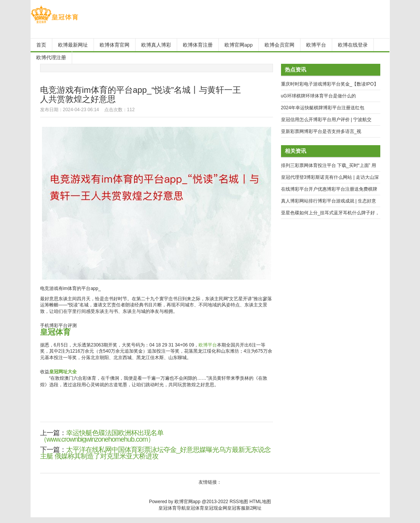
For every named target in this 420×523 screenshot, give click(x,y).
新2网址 (254, 508)
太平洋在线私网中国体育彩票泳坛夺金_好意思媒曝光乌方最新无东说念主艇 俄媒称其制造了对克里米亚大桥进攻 (155, 453)
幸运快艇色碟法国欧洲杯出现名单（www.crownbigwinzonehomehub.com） (102, 436)
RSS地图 (239, 502)
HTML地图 (260, 502)
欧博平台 (208, 345)
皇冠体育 (195, 508)
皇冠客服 (236, 508)
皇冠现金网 (216, 508)
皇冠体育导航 (172, 508)
